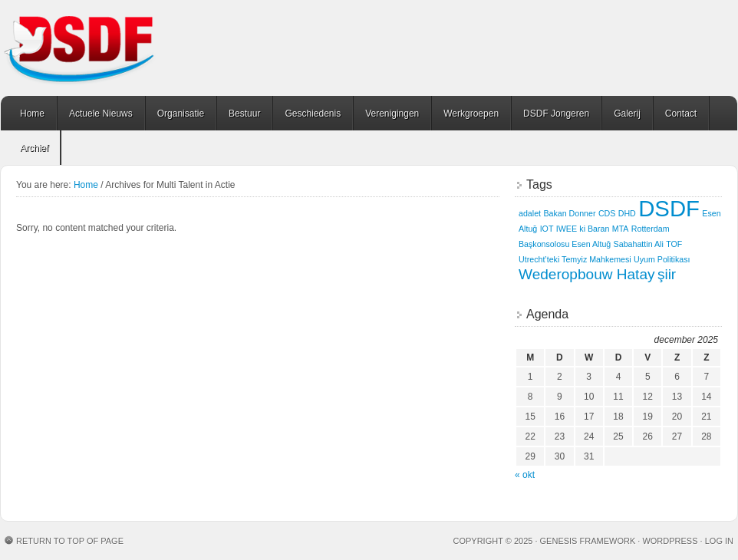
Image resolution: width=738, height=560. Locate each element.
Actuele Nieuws (101, 114)
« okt (525, 475)
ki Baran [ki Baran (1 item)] (594, 229)
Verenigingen (392, 114)
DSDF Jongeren (556, 114)
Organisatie (181, 114)
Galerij (627, 114)
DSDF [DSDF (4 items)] (669, 208)
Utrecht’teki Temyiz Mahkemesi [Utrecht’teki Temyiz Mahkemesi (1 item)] (575, 259)
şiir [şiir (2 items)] (667, 274)
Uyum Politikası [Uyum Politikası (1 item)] (662, 259)
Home (32, 114)
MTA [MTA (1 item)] (621, 229)
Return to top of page (70, 541)
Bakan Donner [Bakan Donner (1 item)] (569, 213)
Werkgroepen (471, 114)
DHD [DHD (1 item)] (627, 213)
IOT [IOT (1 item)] (547, 229)
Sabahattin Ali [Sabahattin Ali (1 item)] (639, 244)
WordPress (670, 541)
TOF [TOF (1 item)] (674, 244)
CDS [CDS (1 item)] (607, 213)
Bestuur (244, 114)
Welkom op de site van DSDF (120, 48)
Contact (681, 114)
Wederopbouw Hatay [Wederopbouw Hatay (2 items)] (587, 274)
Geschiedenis (313, 114)
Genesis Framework (588, 541)
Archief (34, 148)
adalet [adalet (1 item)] (530, 213)
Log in (719, 541)
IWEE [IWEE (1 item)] (567, 229)
